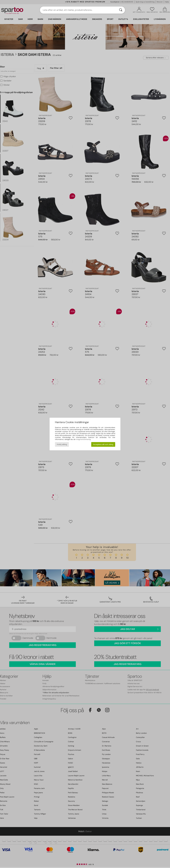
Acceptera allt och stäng (103, 444)
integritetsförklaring (83, 439)
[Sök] (121, 10)
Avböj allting (62, 444)
